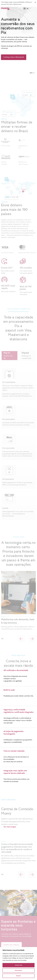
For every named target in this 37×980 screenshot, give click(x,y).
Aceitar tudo (19, 965)
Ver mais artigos (10, 836)
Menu (34, 8)
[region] (18, 963)
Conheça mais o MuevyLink (14, 57)
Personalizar (18, 970)
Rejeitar (18, 976)
